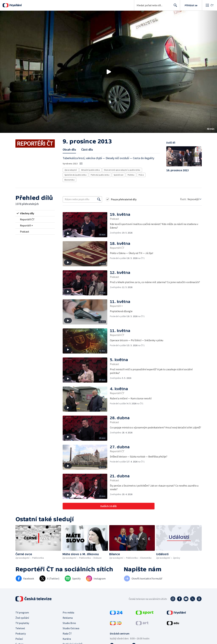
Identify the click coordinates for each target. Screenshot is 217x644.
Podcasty (21, 633)
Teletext (20, 628)
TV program (22, 612)
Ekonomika (70, 180)
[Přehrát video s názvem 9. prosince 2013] (109, 72)
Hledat (174, 7)
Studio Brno (69, 623)
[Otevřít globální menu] (209, 5)
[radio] (35, 213)
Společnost (119, 175)
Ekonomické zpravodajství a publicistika (122, 170)
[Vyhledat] (99, 199)
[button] (108, 72)
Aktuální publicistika (90, 170)
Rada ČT (67, 633)
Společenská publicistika (76, 175)
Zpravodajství (71, 170)
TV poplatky (22, 623)
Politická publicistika (100, 175)
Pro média (68, 612)
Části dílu (87, 150)
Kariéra (67, 639)
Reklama (68, 618)
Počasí (19, 639)
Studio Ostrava (71, 628)
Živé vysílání (22, 618)
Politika (131, 175)
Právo (141, 175)
